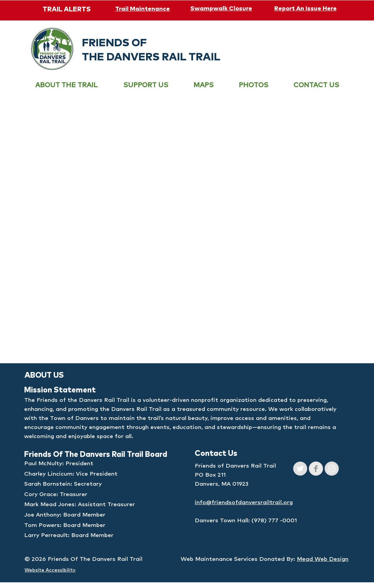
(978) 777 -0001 (274, 521)
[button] (66, 85)
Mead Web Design (323, 559)
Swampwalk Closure (221, 9)
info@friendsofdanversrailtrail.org (244, 503)
